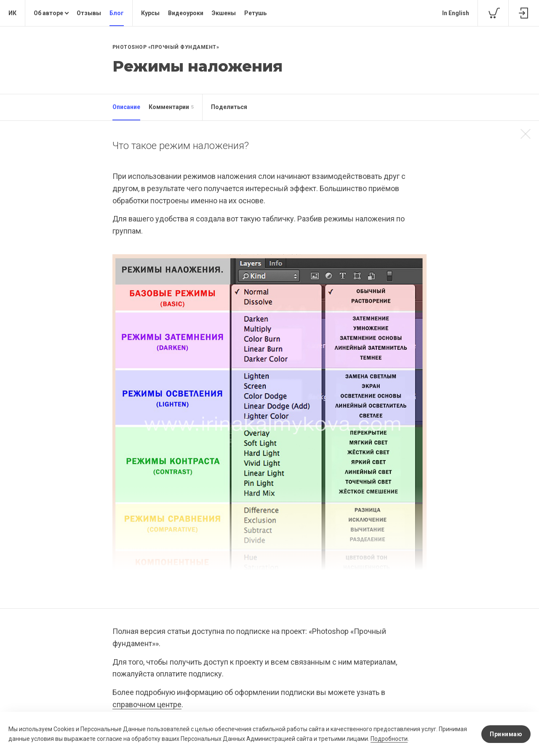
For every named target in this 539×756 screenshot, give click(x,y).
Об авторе (48, 13)
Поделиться (229, 107)
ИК (12, 13)
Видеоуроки (186, 13)
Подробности (389, 739)
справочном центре (147, 704)
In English (456, 13)
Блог (117, 13)
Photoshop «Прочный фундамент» (166, 47)
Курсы (150, 13)
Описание (126, 107)
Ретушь (255, 13)
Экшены (224, 13)
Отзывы (89, 13)
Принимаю (506, 734)
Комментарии (171, 107)
